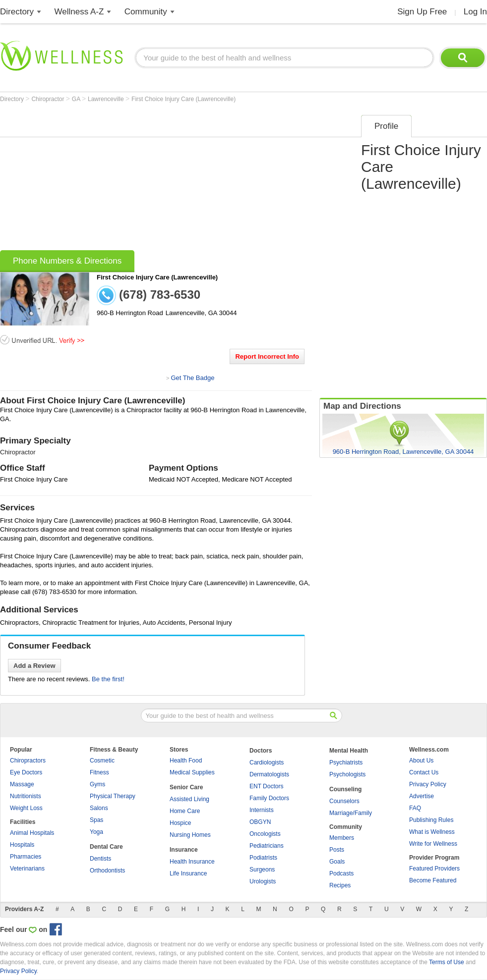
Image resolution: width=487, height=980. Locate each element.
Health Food (186, 761)
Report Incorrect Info (267, 356)
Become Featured (433, 880)
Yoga (96, 832)
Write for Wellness (433, 844)
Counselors (344, 801)
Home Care (185, 811)
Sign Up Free (422, 12)
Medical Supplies (192, 772)
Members (342, 838)
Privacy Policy (428, 784)
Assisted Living (189, 799)
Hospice (180, 823)
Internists (262, 810)
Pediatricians (267, 846)
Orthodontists (107, 871)
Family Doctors (269, 798)
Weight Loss (26, 808)
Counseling (345, 789)
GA (77, 99)
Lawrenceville (107, 99)
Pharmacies (26, 857)
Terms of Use (447, 962)
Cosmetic (102, 761)
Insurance (184, 850)
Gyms (97, 784)
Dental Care (106, 847)
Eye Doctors (26, 772)
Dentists (100, 859)
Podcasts (341, 873)
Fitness (99, 772)
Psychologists (347, 774)
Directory (17, 12)
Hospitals (22, 845)
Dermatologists (269, 774)
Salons (99, 808)
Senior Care (186, 787)
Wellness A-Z (79, 12)
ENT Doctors (266, 786)
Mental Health (349, 751)
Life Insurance (188, 873)
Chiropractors (28, 761)
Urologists (263, 881)
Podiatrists (263, 858)
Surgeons (262, 870)
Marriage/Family (351, 813)
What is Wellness (432, 832)
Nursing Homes (190, 835)
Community (146, 12)
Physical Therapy (113, 796)
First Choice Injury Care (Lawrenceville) (183, 99)
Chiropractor (48, 99)
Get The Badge (192, 378)
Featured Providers (434, 869)
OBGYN (260, 822)
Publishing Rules (431, 820)
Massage (22, 784)
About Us (421, 761)
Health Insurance (192, 862)
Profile (386, 126)
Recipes (340, 885)
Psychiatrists (346, 762)
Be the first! (108, 679)
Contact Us (424, 772)
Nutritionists (26, 796)
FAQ (415, 808)
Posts (337, 850)
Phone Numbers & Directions (67, 261)
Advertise (422, 796)
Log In (475, 12)
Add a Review (34, 666)
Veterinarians (27, 869)
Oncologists (265, 834)
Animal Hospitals (32, 833)
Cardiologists (267, 762)
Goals (337, 862)
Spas (96, 820)
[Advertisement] (159, 179)
